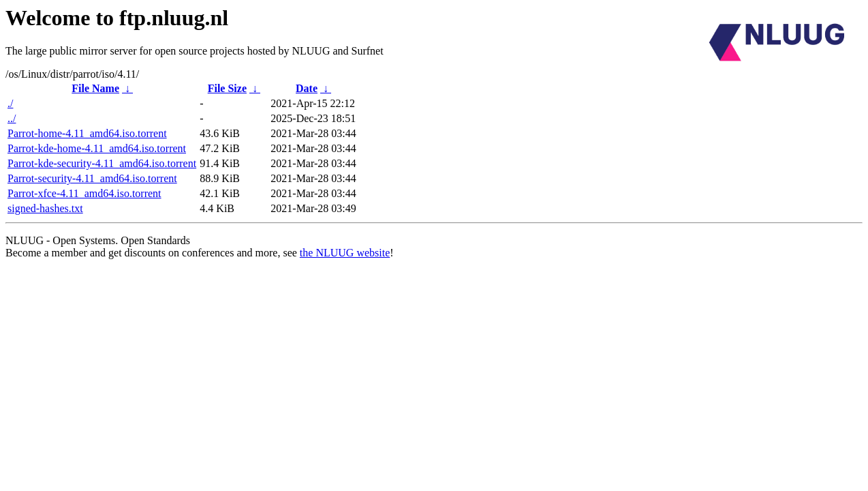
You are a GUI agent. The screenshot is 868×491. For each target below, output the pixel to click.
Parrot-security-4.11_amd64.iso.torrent (92, 178)
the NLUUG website (345, 253)
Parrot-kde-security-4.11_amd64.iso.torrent (102, 163)
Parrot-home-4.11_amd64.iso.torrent (87, 133)
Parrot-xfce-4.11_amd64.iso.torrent (84, 193)
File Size (227, 88)
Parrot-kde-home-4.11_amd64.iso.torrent (97, 148)
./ (10, 103)
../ (12, 118)
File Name (95, 88)
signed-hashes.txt (45, 208)
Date (307, 88)
